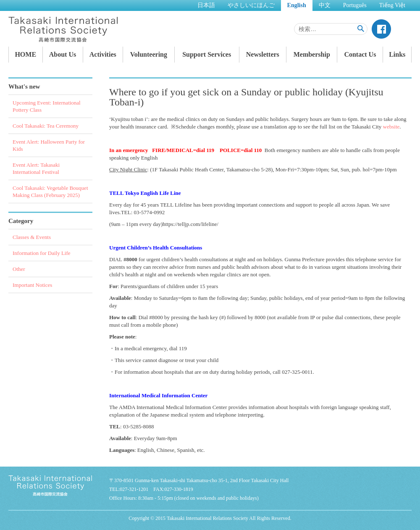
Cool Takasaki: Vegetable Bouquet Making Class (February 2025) (50, 192)
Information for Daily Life (42, 253)
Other (19, 269)
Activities (103, 54)
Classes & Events (32, 237)
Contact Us (360, 54)
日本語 (206, 5)
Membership (312, 54)
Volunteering (149, 54)
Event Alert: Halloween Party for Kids (49, 145)
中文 (325, 5)
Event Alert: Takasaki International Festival (36, 168)
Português (355, 5)
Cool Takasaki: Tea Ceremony (46, 126)
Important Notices (32, 285)
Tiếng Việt (392, 5)
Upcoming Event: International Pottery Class (47, 106)
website (391, 127)
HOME (25, 54)
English (297, 5)
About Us (63, 54)
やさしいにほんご (251, 5)
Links (397, 54)
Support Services (207, 54)
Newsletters (263, 54)
